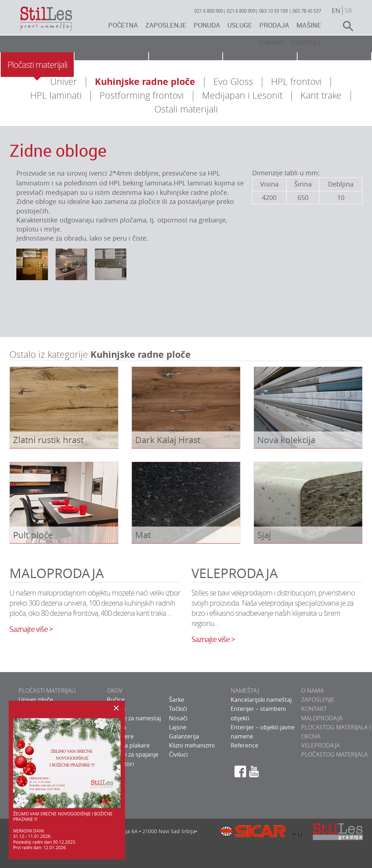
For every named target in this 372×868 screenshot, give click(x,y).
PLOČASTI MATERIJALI (47, 691)
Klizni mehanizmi (192, 745)
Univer (64, 81)
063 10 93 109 (273, 11)
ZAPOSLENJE (318, 700)
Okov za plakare (128, 745)
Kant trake (321, 95)
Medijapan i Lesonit (242, 95)
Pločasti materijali (37, 65)
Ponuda (207, 25)
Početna (123, 25)
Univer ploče (36, 700)
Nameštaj (185, 65)
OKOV (115, 691)
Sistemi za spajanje (133, 754)
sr (348, 11)
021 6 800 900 (209, 11)
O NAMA (312, 691)
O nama (272, 42)
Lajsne (178, 727)
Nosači (178, 718)
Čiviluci (178, 754)
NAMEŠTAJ (245, 691)
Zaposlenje (166, 25)
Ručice (116, 700)
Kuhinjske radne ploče (145, 81)
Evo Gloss (233, 81)
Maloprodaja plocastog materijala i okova (336, 727)
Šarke (177, 700)
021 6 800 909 (241, 11)
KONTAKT (314, 709)
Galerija (335, 65)
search (345, 26)
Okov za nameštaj (111, 65)
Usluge (240, 25)
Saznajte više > (31, 629)
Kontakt (306, 42)
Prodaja (274, 25)
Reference (244, 745)
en (336, 11)
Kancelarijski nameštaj (261, 700)
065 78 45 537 (307, 11)
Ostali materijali (186, 109)
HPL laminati (56, 95)
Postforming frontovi (142, 95)
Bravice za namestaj (134, 718)
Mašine (309, 25)
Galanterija (184, 736)
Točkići (178, 709)
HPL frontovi (296, 81)
